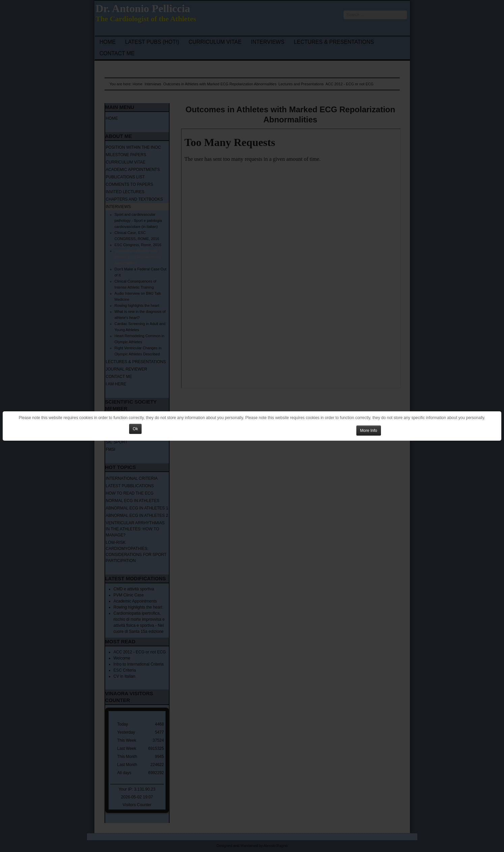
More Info (369, 431)
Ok (135, 429)
